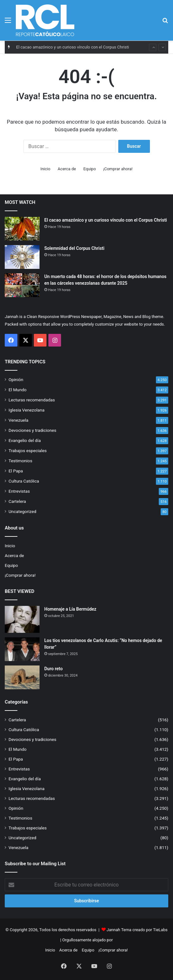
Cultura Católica (24, 481)
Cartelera (17, 501)
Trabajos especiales (28, 451)
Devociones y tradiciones (32, 430)
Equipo (90, 169)
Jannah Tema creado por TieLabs (137, 930)
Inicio (45, 169)
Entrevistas (19, 491)
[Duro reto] (22, 677)
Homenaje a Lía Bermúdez (70, 609)
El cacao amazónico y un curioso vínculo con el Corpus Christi (73, 47)
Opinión (16, 380)
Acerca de (67, 169)
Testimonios (20, 461)
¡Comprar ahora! (118, 169)
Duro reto (53, 669)
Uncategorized (22, 511)
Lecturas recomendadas (32, 400)
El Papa (16, 471)
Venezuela (19, 420)
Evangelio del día (25, 440)
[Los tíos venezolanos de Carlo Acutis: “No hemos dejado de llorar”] (22, 649)
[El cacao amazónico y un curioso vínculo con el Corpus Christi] (22, 229)
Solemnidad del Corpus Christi (74, 248)
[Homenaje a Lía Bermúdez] (22, 619)
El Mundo (18, 390)
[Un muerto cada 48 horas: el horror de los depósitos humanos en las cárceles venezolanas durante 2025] (22, 285)
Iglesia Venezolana (27, 410)
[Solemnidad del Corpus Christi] (22, 257)
